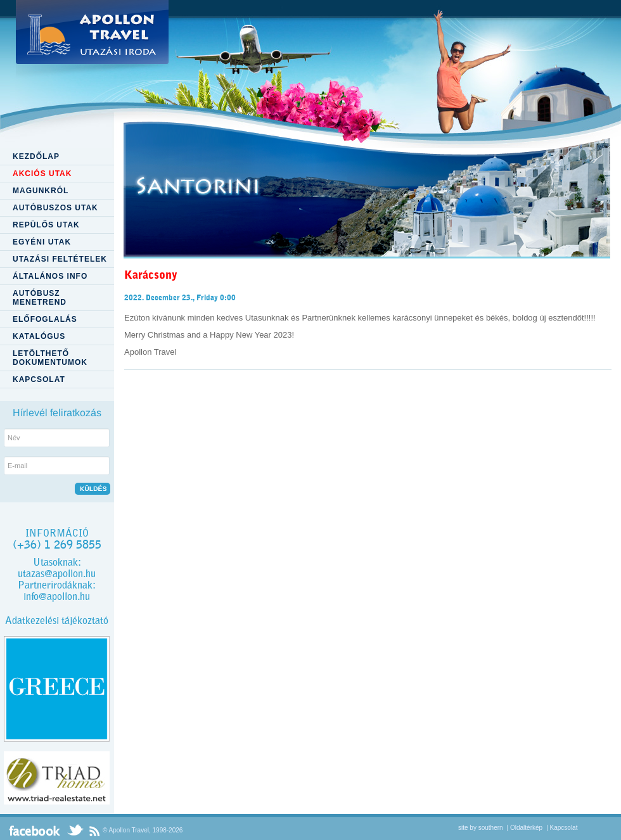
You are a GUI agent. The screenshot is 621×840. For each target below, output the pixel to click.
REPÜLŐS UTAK (46, 225)
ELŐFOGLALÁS (45, 319)
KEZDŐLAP (36, 156)
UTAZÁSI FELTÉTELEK (60, 259)
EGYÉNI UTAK (42, 242)
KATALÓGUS (39, 336)
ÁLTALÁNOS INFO (50, 276)
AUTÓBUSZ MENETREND (40, 298)
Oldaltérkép (526, 828)
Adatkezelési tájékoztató (57, 620)
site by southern (481, 828)
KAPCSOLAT (39, 379)
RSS (94, 830)
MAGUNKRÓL (41, 191)
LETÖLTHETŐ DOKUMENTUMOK (50, 358)
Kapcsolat (564, 828)
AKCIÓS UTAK (42, 174)
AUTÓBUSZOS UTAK (55, 208)
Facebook (35, 830)
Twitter (75, 830)
